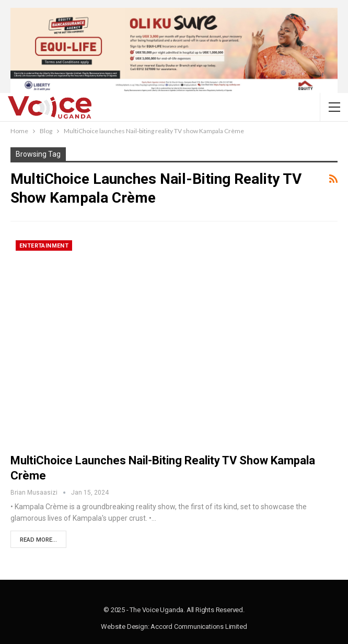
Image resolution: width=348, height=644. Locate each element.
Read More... (38, 540)
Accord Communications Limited (199, 627)
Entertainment (44, 246)
